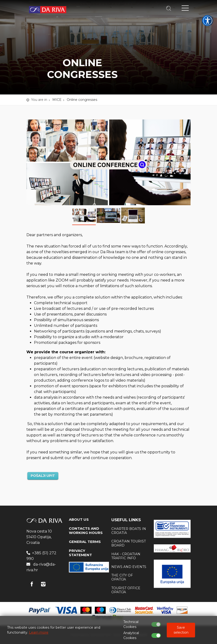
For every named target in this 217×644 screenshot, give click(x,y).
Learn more (39, 632)
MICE (57, 100)
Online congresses (82, 100)
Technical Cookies (131, 624)
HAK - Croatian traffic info (126, 556)
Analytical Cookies (131, 635)
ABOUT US (79, 519)
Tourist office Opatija (126, 590)
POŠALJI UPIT (43, 476)
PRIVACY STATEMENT (80, 553)
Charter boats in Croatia (129, 531)
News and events (129, 567)
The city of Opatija (122, 577)
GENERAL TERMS (85, 542)
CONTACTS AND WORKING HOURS (86, 531)
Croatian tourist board (129, 543)
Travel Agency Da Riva (48, 10)
